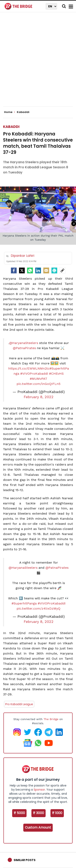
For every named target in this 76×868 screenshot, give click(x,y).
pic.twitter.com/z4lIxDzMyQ (39, 608)
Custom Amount (38, 827)
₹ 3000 (39, 813)
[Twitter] (22, 270)
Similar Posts (25, 860)
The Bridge (51, 719)
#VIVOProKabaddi (34, 374)
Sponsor (39, 790)
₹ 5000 (19, 813)
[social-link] (62, 270)
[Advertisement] (38, 63)
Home (10, 112)
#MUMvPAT (39, 379)
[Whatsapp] (30, 270)
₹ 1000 (57, 813)
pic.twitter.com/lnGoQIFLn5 (39, 384)
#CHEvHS (56, 374)
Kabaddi (11, 127)
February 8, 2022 (39, 397)
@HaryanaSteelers (24, 343)
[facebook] (14, 270)
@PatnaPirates (24, 348)
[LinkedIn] (38, 270)
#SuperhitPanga (24, 603)
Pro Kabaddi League (19, 704)
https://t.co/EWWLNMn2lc (29, 368)
